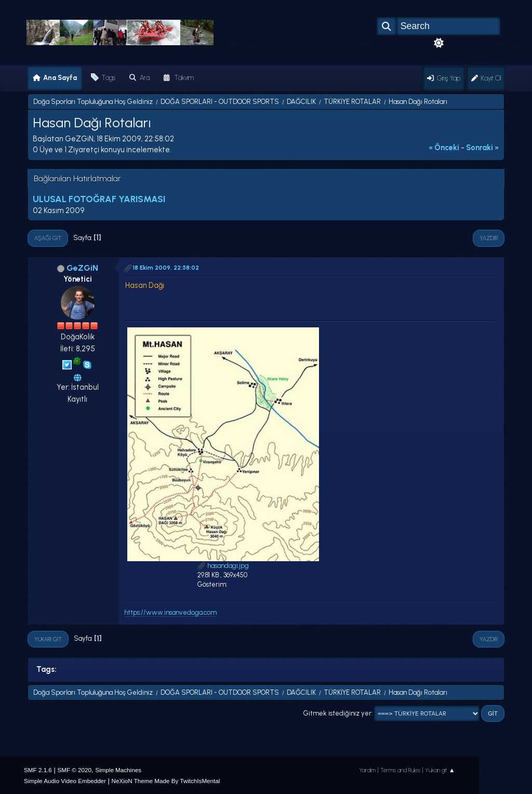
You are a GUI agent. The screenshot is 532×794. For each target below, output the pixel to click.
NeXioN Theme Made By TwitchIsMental (166, 781)
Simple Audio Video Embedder (65, 781)
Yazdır (489, 238)
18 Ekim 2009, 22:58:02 (166, 268)
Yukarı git (48, 639)
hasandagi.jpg (223, 566)
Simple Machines (118, 770)
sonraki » (483, 148)
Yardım (367, 770)
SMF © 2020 (74, 770)
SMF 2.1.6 (38, 770)
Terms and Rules (400, 770)
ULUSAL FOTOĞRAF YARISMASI (99, 199)
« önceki (444, 148)
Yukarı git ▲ (440, 770)
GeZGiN (82, 268)
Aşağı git (48, 238)
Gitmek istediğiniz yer (337, 713)
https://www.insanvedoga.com (170, 612)
